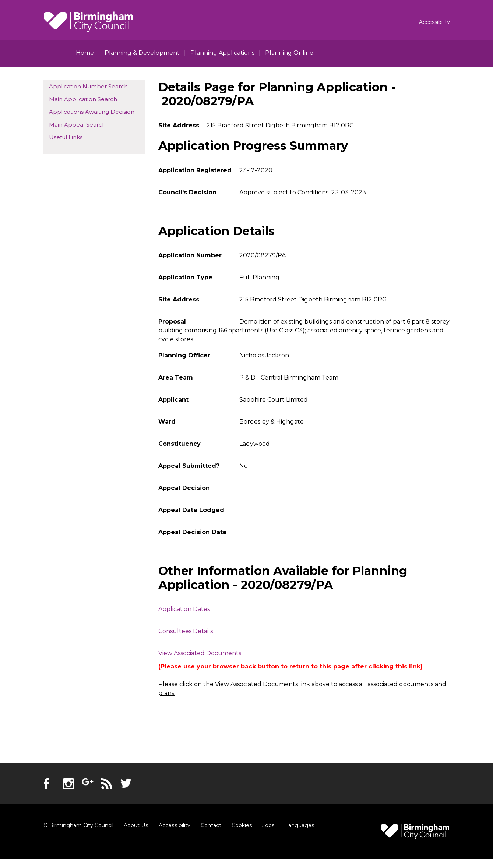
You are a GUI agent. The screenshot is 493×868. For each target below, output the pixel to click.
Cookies (240, 825)
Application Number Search (88, 86)
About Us (136, 825)
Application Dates (184, 609)
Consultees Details (186, 631)
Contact (209, 825)
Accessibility (173, 825)
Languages (297, 825)
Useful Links (66, 137)
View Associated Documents (200, 653)
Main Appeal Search (77, 125)
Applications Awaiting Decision (92, 112)
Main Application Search (83, 99)
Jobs (267, 825)
